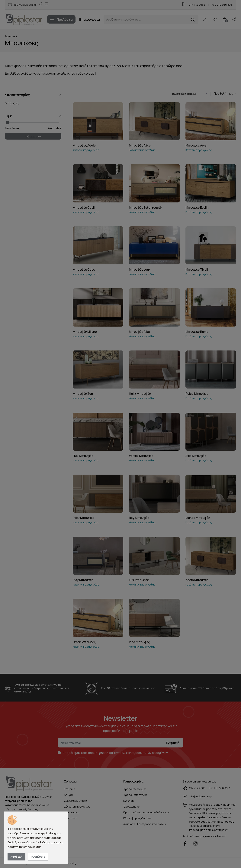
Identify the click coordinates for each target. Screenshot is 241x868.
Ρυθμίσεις (38, 857)
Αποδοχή (16, 857)
